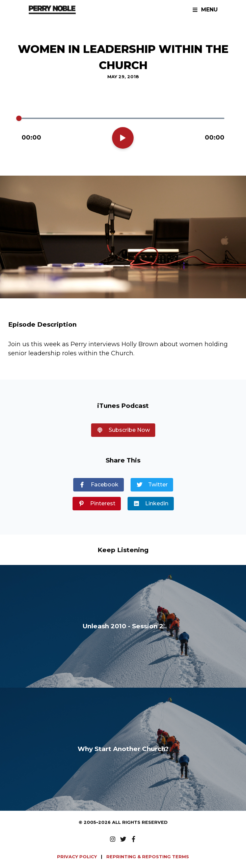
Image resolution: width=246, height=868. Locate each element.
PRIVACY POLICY (78, 857)
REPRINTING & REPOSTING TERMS (148, 857)
